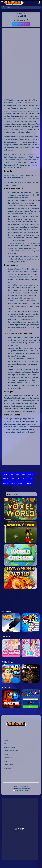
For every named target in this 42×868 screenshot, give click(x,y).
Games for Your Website (12, 727)
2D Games (6, 664)
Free (12, 455)
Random (7, 730)
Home (6, 716)
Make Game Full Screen (21, 24)
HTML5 (24, 455)
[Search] (21, 7)
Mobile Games (7, 638)
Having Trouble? (9, 741)
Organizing (29, 459)
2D (12, 450)
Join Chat (20, 805)
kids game (16, 103)
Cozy (18, 450)
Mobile (13, 459)
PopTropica (8, 421)
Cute (24, 450)
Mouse (21, 459)
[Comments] (28, 20)
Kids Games (6, 588)
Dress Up (31, 450)
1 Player (6, 450)
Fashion (6, 455)
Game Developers (10, 723)
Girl (18, 455)
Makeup (6, 459)
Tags (6, 720)
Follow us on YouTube (22, 767)
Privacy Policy (9, 734)
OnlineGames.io (20, 20)
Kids (31, 455)
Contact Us (8, 744)
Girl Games (6, 613)
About (6, 737)
